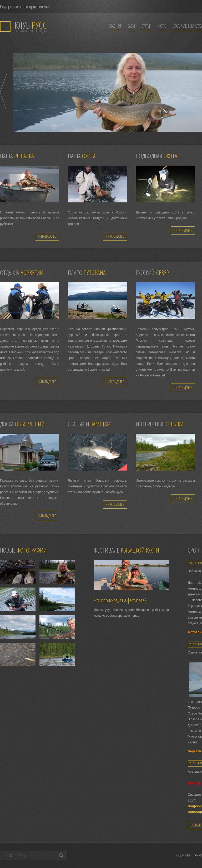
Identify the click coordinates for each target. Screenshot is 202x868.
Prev (3, 92)
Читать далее (47, 236)
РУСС (31, 25)
